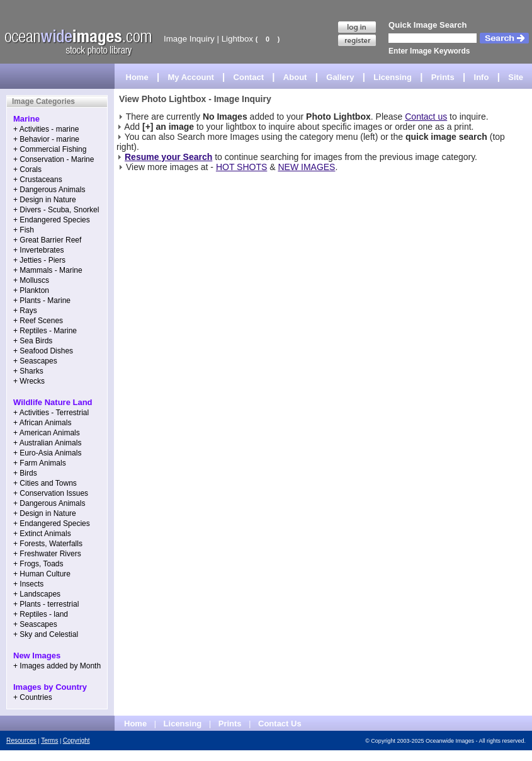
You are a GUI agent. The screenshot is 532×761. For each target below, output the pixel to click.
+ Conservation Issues (51, 493)
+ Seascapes (35, 361)
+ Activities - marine (46, 129)
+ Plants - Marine (42, 300)
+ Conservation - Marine (54, 159)
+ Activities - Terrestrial (51, 413)
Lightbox (237, 39)
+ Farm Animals (40, 463)
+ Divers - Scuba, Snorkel (56, 210)
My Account (191, 77)
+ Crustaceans (38, 180)
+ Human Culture (42, 574)
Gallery (340, 77)
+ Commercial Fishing (50, 149)
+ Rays (25, 311)
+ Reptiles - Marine (45, 331)
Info (482, 77)
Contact (249, 77)
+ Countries (33, 697)
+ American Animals (47, 433)
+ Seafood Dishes (43, 351)
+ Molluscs (31, 280)
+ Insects (28, 584)
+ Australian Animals (47, 443)
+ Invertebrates (38, 250)
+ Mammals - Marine (48, 270)
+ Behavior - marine (46, 139)
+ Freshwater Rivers (47, 554)
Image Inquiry (189, 39)
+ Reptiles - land (41, 614)
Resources (21, 741)
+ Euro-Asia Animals (47, 453)
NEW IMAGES (306, 167)
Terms (49, 741)
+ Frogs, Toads (38, 564)
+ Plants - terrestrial (46, 604)
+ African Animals (42, 423)
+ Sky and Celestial (46, 634)
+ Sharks (28, 371)
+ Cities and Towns (45, 483)
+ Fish (24, 230)
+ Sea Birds (33, 341)
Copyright (76, 741)
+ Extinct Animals (42, 534)
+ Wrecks (29, 381)
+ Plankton (31, 290)
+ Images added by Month (57, 666)
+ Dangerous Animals (49, 190)
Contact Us (280, 724)
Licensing (393, 77)
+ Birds (25, 473)
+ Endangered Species (52, 220)
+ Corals (27, 169)
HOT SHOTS (241, 167)
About (295, 77)
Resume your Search (168, 157)
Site (516, 77)
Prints (443, 77)
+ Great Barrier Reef (47, 240)
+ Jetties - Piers (39, 260)
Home (137, 77)
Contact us (426, 117)
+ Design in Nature (45, 200)
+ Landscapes (37, 594)
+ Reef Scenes (38, 321)
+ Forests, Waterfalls (48, 544)
